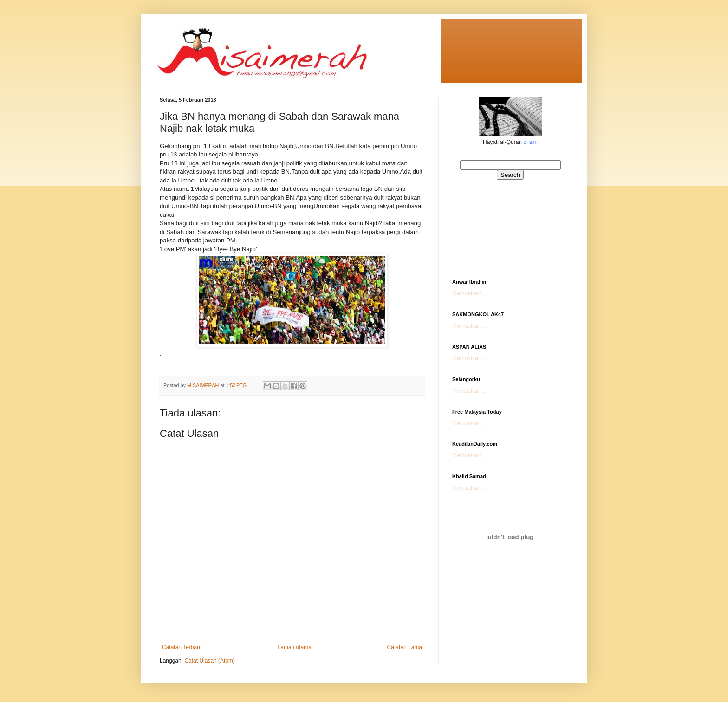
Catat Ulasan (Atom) (210, 661)
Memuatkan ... (470, 293)
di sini (530, 142)
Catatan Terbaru (182, 647)
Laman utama (295, 647)
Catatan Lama (405, 647)
